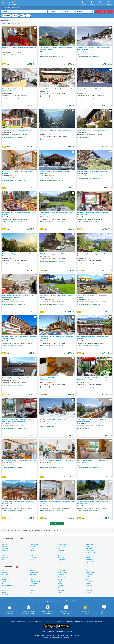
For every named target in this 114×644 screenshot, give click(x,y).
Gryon (60, 562)
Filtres (15, 16)
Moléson (89, 557)
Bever (60, 588)
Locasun (91, 621)
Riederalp (89, 549)
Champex (32, 553)
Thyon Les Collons (63, 546)
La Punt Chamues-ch (7, 586)
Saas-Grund (89, 544)
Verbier (32, 549)
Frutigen (32, 555)
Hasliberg (89, 590)
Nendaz (60, 542)
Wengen (89, 579)
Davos (32, 577)
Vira (31, 592)
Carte (22, 16)
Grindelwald (61, 570)
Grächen (4, 553)
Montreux (61, 555)
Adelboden (5, 551)
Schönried (61, 551)
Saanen (32, 560)
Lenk (88, 546)
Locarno (32, 579)
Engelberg (61, 575)
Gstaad (32, 551)
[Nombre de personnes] (85, 11)
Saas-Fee (4, 544)
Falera (60, 592)
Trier (28, 16)
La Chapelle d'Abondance (93, 553)
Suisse (3, 570)
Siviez (60, 549)
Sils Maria (4, 579)
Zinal (3, 560)
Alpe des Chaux (91, 562)
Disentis (60, 586)
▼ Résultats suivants (57, 524)
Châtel (3, 542)
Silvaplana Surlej (63, 577)
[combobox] (24, 11)
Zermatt (89, 542)
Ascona (4, 577)
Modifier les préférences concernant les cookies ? (57, 638)
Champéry (4, 562)
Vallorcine (61, 557)
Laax (3, 584)
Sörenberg (89, 581)
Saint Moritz (62, 579)
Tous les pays (78, 621)
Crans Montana (34, 544)
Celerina (32, 590)
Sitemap (85, 621)
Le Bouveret (5, 555)
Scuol (31, 588)
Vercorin (89, 555)
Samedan (4, 588)
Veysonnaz (61, 553)
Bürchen (32, 562)
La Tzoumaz (5, 557)
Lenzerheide (5, 581)
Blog (64, 621)
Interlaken (33, 586)
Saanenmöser (90, 560)
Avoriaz (32, 542)
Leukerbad (33, 546)
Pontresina (33, 575)
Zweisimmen (5, 549)
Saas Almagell (90, 551)
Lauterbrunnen (90, 572)
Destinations (6, 16)
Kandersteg (33, 557)
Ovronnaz (4, 546)
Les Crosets (61, 560)
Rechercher (104, 11)
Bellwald (4, 592)
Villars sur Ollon (62, 544)
